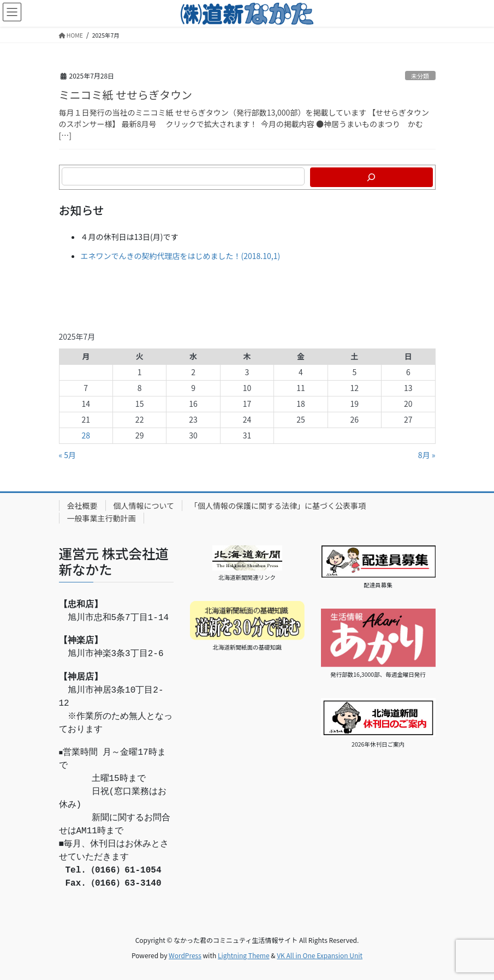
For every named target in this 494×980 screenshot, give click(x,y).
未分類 (420, 76)
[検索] (371, 177)
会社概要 (82, 506)
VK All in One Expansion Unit (320, 955)
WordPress (185, 955)
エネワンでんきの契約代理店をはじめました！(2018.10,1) (181, 256)
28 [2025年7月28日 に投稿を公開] (86, 435)
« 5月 (68, 455)
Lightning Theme (244, 955)
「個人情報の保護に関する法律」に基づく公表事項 (278, 506)
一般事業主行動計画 (102, 518)
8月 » (427, 455)
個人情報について (144, 506)
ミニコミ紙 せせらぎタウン (126, 95)
